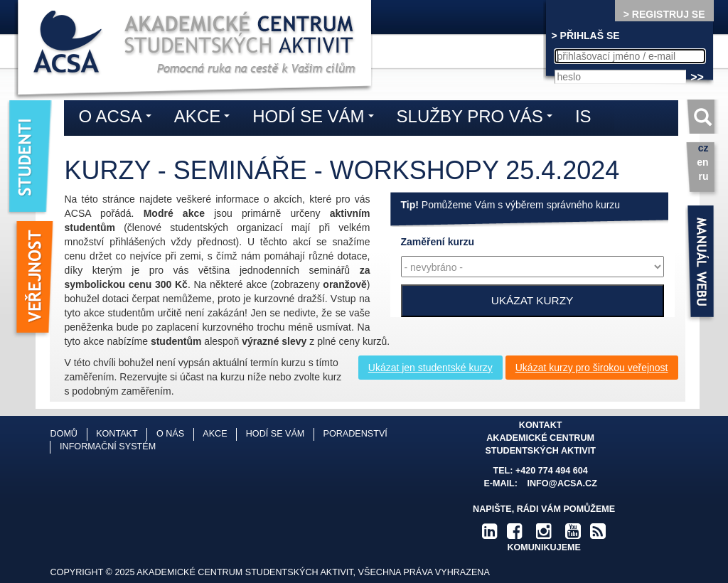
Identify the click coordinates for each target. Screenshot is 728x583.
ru (704, 176)
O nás (170, 434)
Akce (205, 119)
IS (583, 116)
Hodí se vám (316, 119)
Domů (63, 434)
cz (703, 148)
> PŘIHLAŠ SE (586, 36)
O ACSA (118, 119)
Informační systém (108, 446)
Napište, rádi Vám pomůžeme (544, 509)
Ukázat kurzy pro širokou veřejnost (592, 368)
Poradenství (355, 434)
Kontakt (117, 434)
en (702, 162)
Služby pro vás (478, 119)
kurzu (438, 242)
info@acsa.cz (562, 483)
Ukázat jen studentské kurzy (430, 368)
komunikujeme (544, 547)
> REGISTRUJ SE (664, 14)
